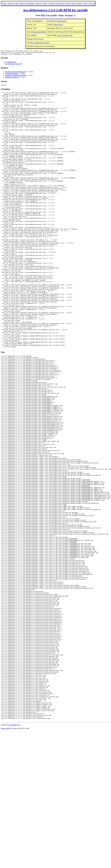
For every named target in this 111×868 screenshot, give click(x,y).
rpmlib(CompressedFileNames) (15, 73)
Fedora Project (61, 21)
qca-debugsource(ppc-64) (13, 65)
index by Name (71, 3)
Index (4, 3)
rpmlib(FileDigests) (12, 74)
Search (91, 3)
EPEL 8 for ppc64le (49, 15)
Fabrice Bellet (6, 854)
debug (61, 15)
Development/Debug (39, 32)
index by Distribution (27, 3)
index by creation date (56, 3)
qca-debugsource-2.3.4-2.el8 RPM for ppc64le (55, 10)
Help (86, 3)
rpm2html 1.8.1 (15, 851)
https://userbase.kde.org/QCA (40, 43)
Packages (69, 15)
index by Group (13, 3)
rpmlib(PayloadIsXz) (12, 78)
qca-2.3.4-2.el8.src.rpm (65, 35)
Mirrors (80, 3)
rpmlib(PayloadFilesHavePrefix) (16, 76)
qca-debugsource (11, 63)
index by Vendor (42, 3)
